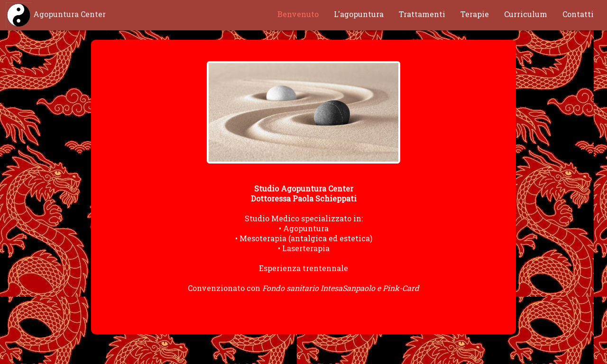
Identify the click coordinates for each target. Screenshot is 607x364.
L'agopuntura (359, 14)
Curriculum (526, 14)
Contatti (578, 14)
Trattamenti (422, 14)
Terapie (475, 14)
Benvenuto (298, 14)
